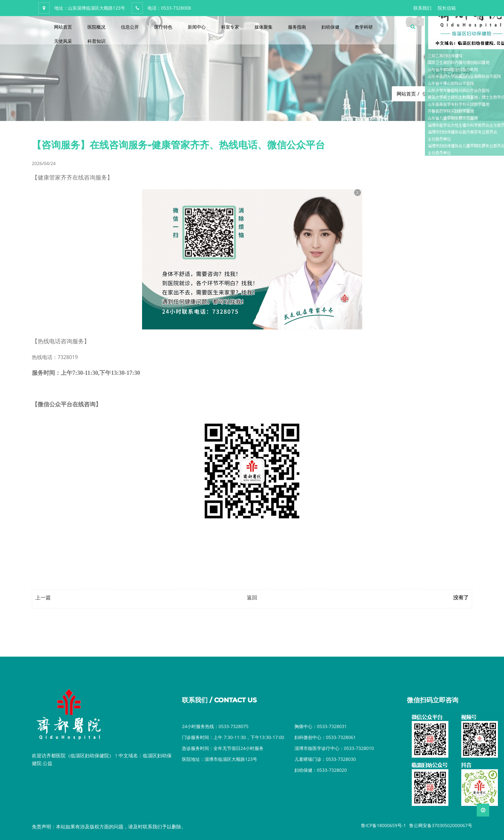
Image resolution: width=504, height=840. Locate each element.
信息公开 (130, 27)
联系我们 (422, 8)
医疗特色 (163, 27)
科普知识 (96, 41)
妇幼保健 (330, 27)
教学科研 (364, 27)
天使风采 (63, 41)
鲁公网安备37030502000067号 (441, 825)
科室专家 (230, 27)
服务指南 (297, 27)
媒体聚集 (264, 27)
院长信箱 (447, 8)
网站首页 (63, 27)
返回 (252, 597)
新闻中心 (197, 27)
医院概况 (96, 27)
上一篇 (43, 597)
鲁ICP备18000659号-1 (383, 825)
